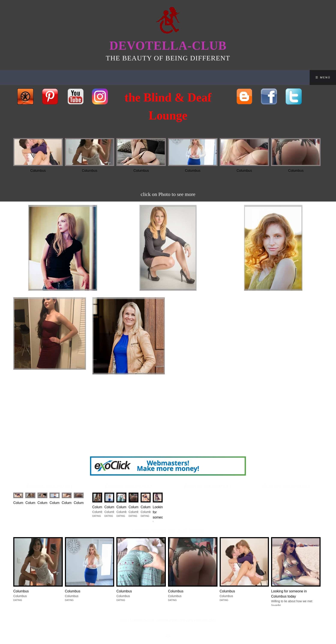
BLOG (117, 77)
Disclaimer (176, 77)
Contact (142, 77)
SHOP (95, 77)
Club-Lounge (66, 77)
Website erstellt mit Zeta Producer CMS (186, 620)
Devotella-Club (168, 46)
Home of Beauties (24, 77)
